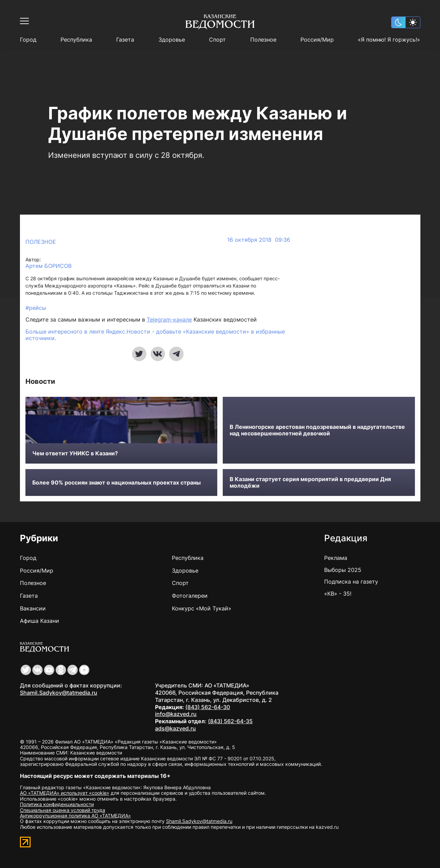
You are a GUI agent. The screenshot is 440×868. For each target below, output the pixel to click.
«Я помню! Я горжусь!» (389, 40)
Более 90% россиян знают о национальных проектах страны (117, 483)
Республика (76, 40)
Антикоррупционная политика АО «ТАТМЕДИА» (75, 816)
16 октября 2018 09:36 (259, 240)
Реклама (336, 558)
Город (28, 40)
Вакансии (33, 608)
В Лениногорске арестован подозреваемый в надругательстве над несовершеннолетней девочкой (317, 430)
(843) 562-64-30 (208, 707)
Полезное (263, 40)
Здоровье (172, 40)
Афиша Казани (40, 621)
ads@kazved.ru (175, 728)
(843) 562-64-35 (230, 721)
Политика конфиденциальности (57, 804)
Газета (125, 40)
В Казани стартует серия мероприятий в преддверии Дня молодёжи (310, 482)
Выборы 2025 (343, 570)
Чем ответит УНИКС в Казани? (75, 453)
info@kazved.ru (176, 714)
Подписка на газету (351, 582)
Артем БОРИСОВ (48, 266)
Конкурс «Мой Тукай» (202, 608)
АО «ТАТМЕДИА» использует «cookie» (65, 793)
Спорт (217, 40)
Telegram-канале (169, 319)
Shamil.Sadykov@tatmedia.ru (59, 693)
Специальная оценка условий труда (63, 810)
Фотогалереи (190, 596)
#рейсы (36, 308)
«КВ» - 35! (338, 594)
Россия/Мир (317, 40)
